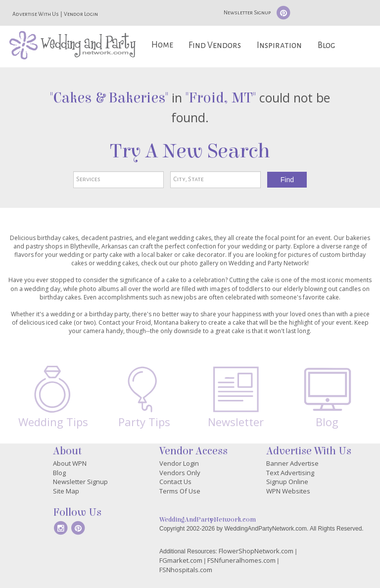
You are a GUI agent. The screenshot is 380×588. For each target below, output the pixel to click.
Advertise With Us (36, 14)
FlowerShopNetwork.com (256, 551)
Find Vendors (215, 45)
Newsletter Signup (247, 12)
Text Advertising (290, 473)
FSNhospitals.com (186, 570)
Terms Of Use (180, 491)
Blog (326, 45)
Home (162, 45)
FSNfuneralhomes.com (241, 560)
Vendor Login (81, 14)
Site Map (66, 491)
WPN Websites (288, 491)
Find (287, 180)
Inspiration (279, 45)
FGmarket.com (181, 560)
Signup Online (287, 482)
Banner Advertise (292, 463)
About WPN (70, 463)
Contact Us (175, 482)
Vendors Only (180, 473)
